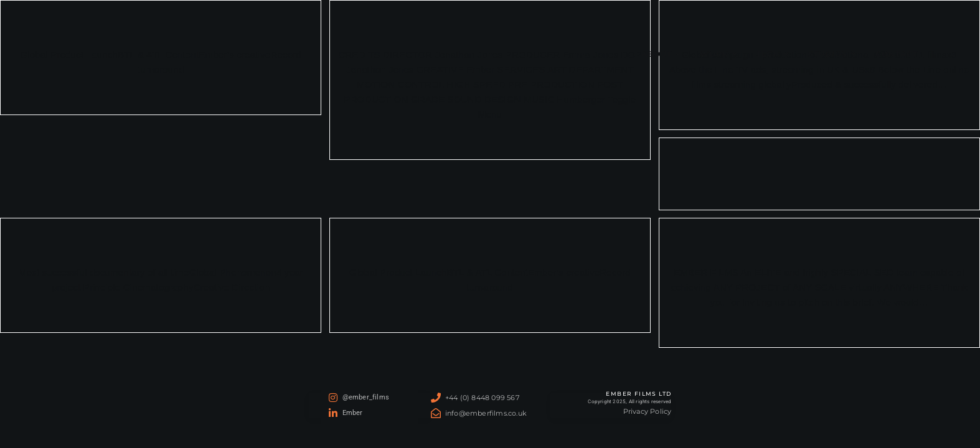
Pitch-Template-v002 (819, 242)
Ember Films (74, 54)
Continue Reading (490, 144)
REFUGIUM (490, 242)
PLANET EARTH (161, 242)
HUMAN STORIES (819, 161)
